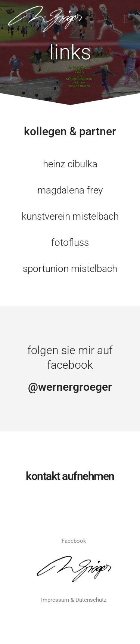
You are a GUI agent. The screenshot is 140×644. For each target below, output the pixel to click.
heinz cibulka (70, 164)
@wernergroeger (70, 387)
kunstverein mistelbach (70, 216)
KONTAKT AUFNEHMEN (70, 476)
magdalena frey (70, 190)
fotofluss (70, 242)
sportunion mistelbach (70, 269)
